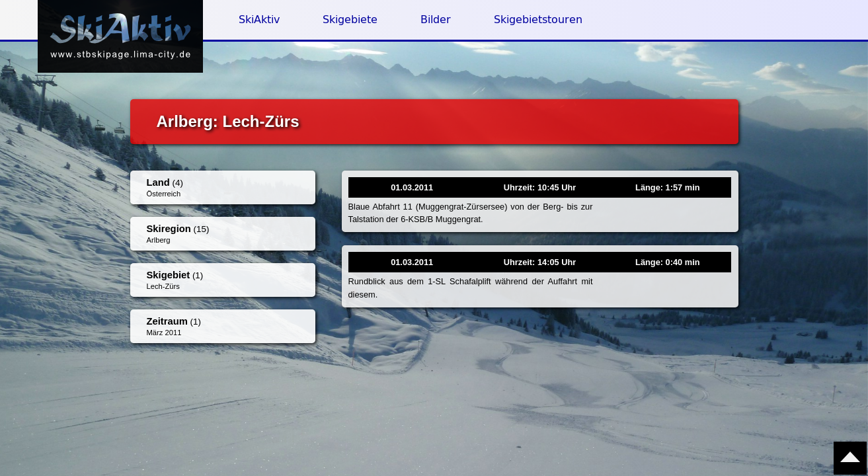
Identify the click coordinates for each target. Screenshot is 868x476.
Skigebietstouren (538, 20)
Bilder (436, 20)
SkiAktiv (259, 20)
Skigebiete (350, 20)
